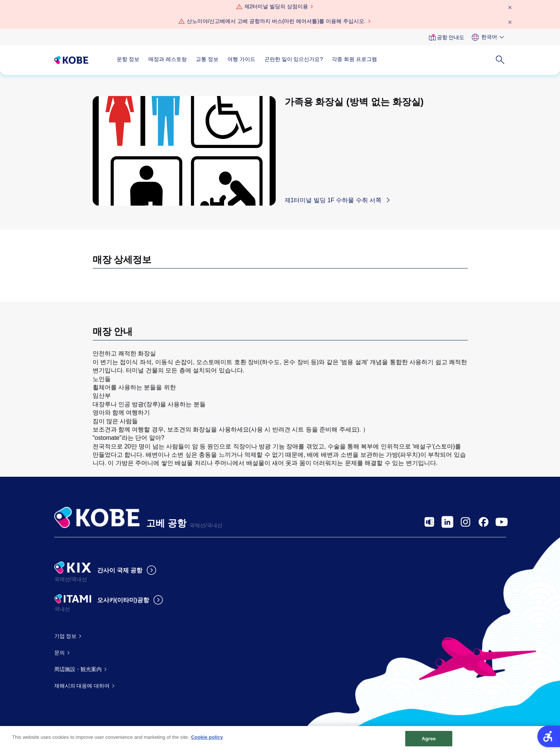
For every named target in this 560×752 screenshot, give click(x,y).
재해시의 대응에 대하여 (82, 686)
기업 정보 (66, 636)
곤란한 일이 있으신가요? (294, 59)
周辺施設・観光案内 (78, 669)
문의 (60, 653)
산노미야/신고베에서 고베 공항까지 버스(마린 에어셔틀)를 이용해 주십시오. (276, 21)
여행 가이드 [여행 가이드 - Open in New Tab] (241, 59)
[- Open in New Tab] (429, 522)
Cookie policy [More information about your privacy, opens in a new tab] (207, 741)
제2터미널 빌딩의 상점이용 (276, 6)
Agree (429, 742)
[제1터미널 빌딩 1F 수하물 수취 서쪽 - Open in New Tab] (339, 200)
